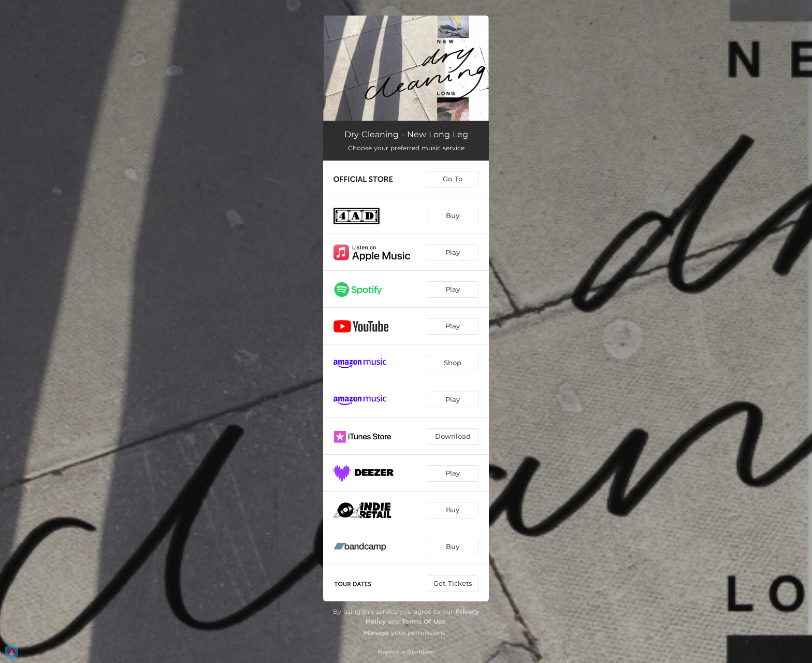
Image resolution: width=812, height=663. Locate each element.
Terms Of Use (424, 621)
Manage (376, 633)
